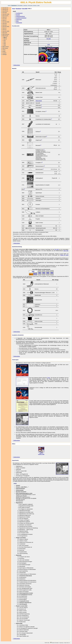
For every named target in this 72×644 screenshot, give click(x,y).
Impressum (62, 643)
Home (9, 6)
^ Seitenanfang (16, 65)
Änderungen (19, 19)
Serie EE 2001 (6, 27)
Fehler (49, 378)
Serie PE (4, 19)
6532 (5, 44)
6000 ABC (5, 33)
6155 (49, 45)
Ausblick (4, 53)
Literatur (25, 6)
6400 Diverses (6, 34)
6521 (5, 41)
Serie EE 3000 (6, 31)
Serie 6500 (25, 9)
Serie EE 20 (5, 10)
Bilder (17, 21)
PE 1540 (49, 39)
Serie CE (4, 17)
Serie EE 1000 (6, 14)
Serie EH (4, 25)
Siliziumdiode (39, 101)
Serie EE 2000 (6, 22)
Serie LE (4, 28)
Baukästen (14, 6)
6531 (5, 42)
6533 (5, 45)
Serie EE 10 (5, 8)
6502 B (5, 39)
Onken (4, 50)
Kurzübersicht (19, 13)
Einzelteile (20, 6)
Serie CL (4, 20)
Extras (35, 6)
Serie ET (4, 30)
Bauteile (18, 15)
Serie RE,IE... (6, 11)
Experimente (19, 23)
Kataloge (4, 54)
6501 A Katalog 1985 (41, 453)
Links (38, 6)
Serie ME (5, 13)
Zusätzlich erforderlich (21, 18)
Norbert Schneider (54, 643)
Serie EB (4, 23)
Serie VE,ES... (6, 16)
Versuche (30, 6)
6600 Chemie (6, 47)
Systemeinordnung (20, 16)
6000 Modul (5, 48)
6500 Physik (5, 36)
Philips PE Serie (64, 255)
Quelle (4, 51)
